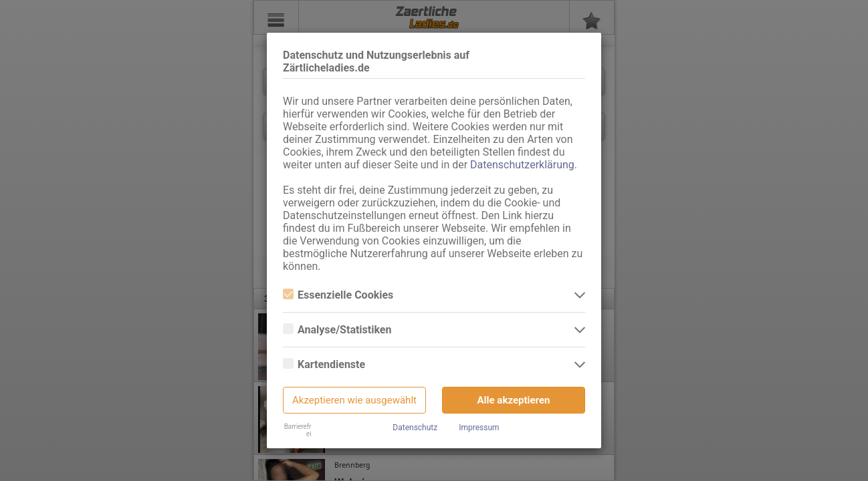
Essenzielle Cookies (338, 295)
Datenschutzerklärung (522, 165)
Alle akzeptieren (514, 400)
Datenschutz (415, 428)
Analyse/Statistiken (337, 330)
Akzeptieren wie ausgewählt (354, 400)
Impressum (479, 428)
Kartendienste (324, 364)
